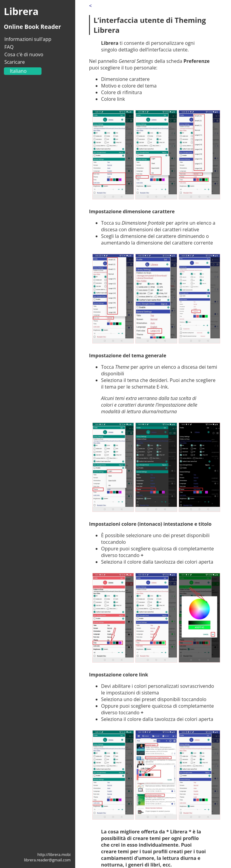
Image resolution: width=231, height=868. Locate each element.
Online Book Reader (32, 27)
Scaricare (14, 62)
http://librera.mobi (54, 854)
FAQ (9, 47)
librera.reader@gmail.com (47, 860)
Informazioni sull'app (28, 39)
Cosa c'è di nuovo (24, 54)
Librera (21, 11)
